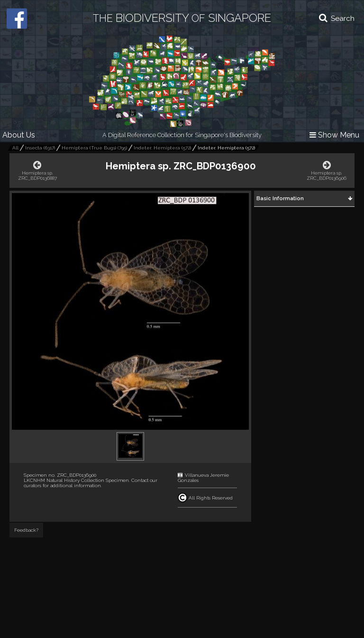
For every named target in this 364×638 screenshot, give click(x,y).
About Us (19, 135)
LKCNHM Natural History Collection (64, 480)
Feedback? (26, 530)
